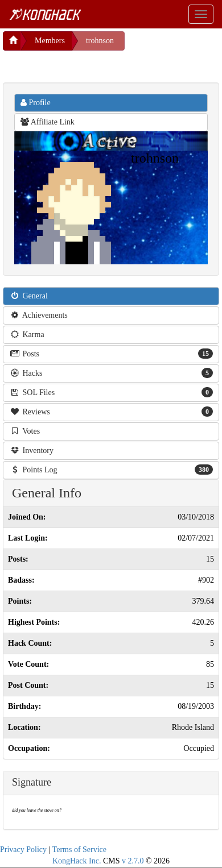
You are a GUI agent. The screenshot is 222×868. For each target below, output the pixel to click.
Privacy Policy (23, 850)
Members (50, 41)
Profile (36, 103)
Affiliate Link (48, 122)
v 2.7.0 (133, 861)
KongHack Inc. (77, 861)
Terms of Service (79, 850)
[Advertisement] (94, 65)
